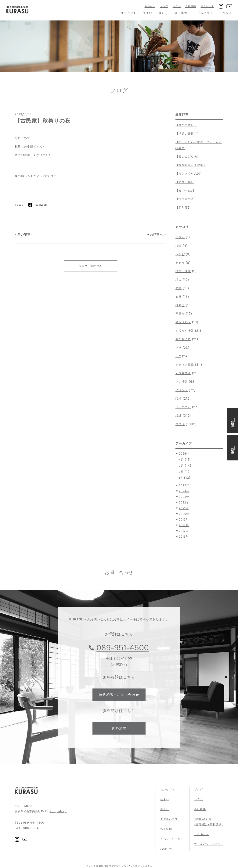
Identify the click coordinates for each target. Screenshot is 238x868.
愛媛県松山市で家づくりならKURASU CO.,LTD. (124, 866)
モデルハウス (203, 13)
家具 (179, 297)
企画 (179, 348)
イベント (226, 13)
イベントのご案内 (172, 839)
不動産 (180, 314)
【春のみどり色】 (188, 156)
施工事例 (181, 13)
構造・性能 (183, 271)
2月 (181, 472)
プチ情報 (182, 382)
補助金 (180, 305)
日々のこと (183, 407)
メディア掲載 (185, 365)
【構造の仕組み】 (188, 134)
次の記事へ (155, 234)
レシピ (180, 254)
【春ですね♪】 (186, 191)
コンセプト (128, 13)
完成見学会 (183, 373)
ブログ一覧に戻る (90, 266)
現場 (179, 399)
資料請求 (119, 728)
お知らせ (150, 6)
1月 (181, 478)
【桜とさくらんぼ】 (189, 174)
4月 (181, 460)
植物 (179, 246)
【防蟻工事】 (185, 182)
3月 (181, 466)
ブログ (164, 6)
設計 (179, 416)
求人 (179, 280)
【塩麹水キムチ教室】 (191, 165)
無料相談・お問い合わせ (119, 695)
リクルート (207, 6)
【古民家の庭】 (186, 199)
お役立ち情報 (185, 331)
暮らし (163, 13)
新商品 (180, 263)
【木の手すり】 (186, 125)
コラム (177, 6)
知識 (179, 288)
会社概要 (191, 6)
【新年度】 (183, 207)
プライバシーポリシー (209, 844)
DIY (178, 356)
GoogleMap (58, 811)
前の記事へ (26, 234)
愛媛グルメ (183, 322)
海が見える (183, 339)
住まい (147, 13)
